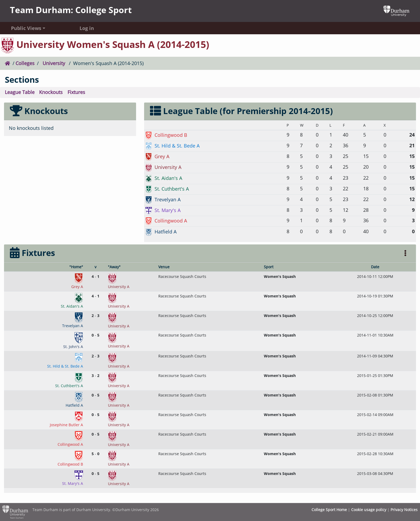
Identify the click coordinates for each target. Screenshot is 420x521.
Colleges (25, 63)
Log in (87, 28)
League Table (20, 92)
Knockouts (51, 92)
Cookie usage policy (369, 510)
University (54, 63)
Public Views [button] (26, 28)
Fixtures (76, 92)
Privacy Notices (404, 510)
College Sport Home (329, 510)
